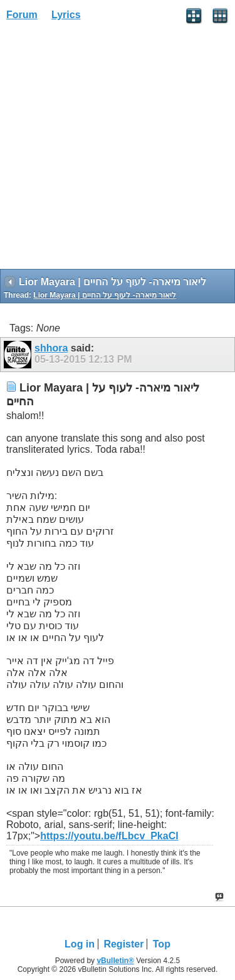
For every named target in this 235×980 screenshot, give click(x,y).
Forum (22, 15)
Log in (80, 944)
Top (162, 944)
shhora (51, 348)
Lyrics (66, 15)
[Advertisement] (118, 149)
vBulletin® (115, 961)
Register (123, 944)
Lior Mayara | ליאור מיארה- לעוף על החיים (105, 295)
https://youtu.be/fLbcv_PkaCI (109, 836)
